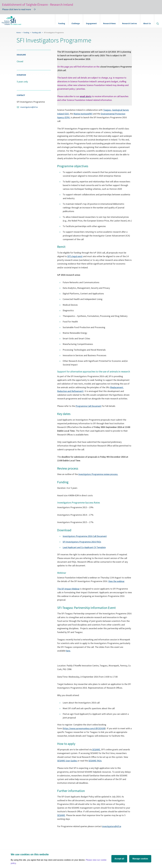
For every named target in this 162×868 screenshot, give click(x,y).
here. (68, 651)
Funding (62, 23)
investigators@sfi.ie (112, 826)
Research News (109, 23)
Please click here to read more (17, 9)
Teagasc (107, 110)
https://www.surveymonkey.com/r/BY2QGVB (84, 728)
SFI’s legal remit (75, 256)
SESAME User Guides (67, 761)
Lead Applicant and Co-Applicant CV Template (84, 547)
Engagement (91, 23)
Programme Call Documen (88, 406)
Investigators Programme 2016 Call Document (85, 536)
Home (19, 33)
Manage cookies (140, 859)
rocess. (115, 474)
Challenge (76, 23)
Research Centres (130, 23)
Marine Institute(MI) (83, 114)
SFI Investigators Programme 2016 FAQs (82, 542)
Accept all (119, 859)
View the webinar (116, 581)
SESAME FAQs (95, 761)
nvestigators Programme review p (95, 474)
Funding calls (37, 33)
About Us (147, 23)
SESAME (96, 749)
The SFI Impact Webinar (68, 589)
